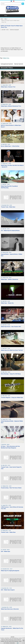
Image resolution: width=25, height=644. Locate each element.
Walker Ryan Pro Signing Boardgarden (10, 571)
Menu (13, 16)
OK (18, 643)
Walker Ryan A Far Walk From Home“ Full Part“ (12, 350)
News (6, 19)
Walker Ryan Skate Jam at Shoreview (10, 609)
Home (2, 19)
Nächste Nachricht (19, 64)
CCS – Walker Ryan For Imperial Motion (10, 230)
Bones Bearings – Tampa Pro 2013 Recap (11, 374)
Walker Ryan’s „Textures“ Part (8, 87)
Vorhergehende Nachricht (7, 64)
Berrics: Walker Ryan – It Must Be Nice (10, 146)
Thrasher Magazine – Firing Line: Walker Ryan (12, 397)
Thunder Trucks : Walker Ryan (8, 207)
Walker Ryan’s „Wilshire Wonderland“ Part (11, 106)
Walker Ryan (6, 58)
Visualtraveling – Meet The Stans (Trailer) (11, 488)
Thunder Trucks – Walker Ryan (8, 532)
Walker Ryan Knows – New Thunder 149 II (11, 327)
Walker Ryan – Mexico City (7, 303)
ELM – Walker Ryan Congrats (8, 590)
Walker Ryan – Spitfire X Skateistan (10, 279)
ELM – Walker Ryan (6, 551)
